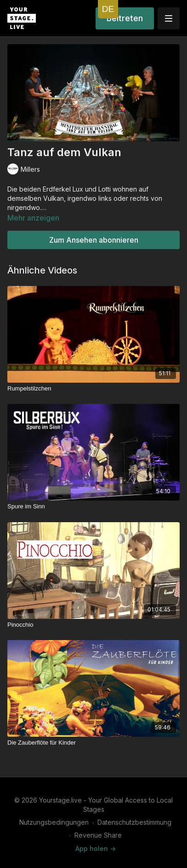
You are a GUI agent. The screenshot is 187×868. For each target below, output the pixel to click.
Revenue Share (98, 835)
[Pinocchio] (93, 625)
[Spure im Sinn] (93, 507)
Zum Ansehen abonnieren (94, 240)
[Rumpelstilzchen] (93, 389)
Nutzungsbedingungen (54, 822)
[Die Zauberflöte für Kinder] (93, 743)
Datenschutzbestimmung (134, 822)
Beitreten (125, 18)
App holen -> (96, 848)
